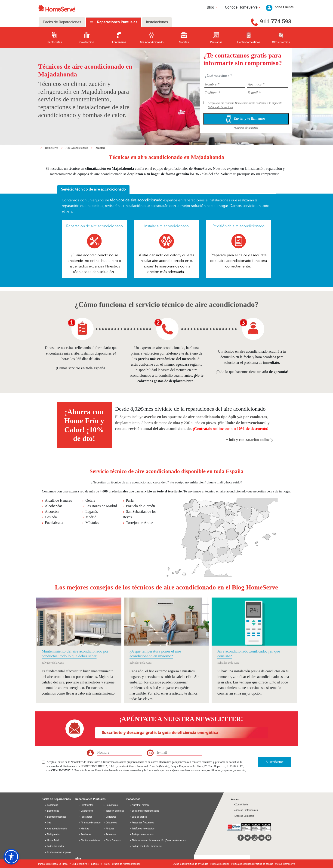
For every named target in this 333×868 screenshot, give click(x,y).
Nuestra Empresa (141, 805)
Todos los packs (54, 846)
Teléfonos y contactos (143, 829)
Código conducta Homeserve (147, 846)
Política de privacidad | (198, 864)
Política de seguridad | (243, 864)
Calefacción (86, 811)
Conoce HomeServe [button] (243, 7)
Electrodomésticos (55, 817)
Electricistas (86, 805)
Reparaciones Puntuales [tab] (117, 22)
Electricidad (52, 811)
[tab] (93, 190)
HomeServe (52, 148)
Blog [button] (212, 7)
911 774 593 (276, 21)
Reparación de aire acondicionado (94, 226)
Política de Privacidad (220, 107)
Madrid (100, 148)
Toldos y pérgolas (114, 811)
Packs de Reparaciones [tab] (62, 22)
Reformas (109, 834)
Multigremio (52, 834)
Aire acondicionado (56, 829)
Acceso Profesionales (246, 810)
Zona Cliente (241, 805)
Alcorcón (52, 511)
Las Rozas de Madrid (101, 506)
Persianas (85, 834)
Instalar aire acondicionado (166, 226)
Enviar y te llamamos (246, 119)
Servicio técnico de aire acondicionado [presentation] (93, 189)
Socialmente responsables (145, 811)
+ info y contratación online (249, 440)
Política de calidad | (265, 864)
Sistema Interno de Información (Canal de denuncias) (159, 840)
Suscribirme (275, 762)
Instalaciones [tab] (157, 22)
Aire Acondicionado (77, 148)
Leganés (91, 511)
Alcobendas (54, 506)
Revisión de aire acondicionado (239, 226)
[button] (11, 857)
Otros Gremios (112, 840)
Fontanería (51, 805)
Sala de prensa (139, 817)
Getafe (90, 500)
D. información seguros (58, 852)
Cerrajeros (110, 817)
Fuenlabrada (54, 523)
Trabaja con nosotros (143, 834)
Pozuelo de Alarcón (140, 506)
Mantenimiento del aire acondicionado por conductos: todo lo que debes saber (75, 654)
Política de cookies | (220, 864)
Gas (48, 823)
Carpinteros (110, 805)
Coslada (51, 517)
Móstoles (92, 523)
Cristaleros (110, 823)
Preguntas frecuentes (143, 823)
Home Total (52, 840)
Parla (130, 500)
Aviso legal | (180, 864)
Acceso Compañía (244, 816)
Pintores (109, 829)
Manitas (84, 829)
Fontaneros (85, 817)
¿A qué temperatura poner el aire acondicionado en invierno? (155, 654)
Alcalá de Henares (58, 500)
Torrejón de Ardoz (140, 523)
